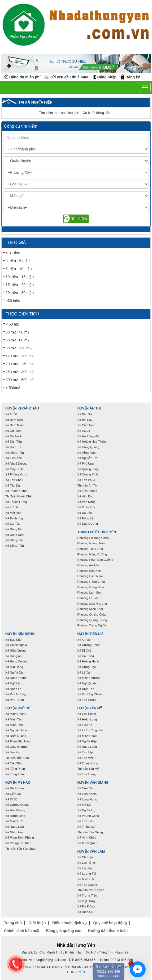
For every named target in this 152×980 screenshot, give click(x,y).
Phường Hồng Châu (91, 582)
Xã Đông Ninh (15, 535)
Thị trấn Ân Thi (87, 485)
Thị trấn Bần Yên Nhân (21, 849)
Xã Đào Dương (88, 524)
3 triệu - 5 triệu (18, 261)
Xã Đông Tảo (14, 540)
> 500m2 (13, 388)
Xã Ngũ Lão (13, 683)
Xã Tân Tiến (86, 821)
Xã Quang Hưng (16, 747)
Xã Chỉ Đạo (85, 857)
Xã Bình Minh (14, 425)
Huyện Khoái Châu (22, 408)
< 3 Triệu (13, 253)
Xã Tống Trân (15, 774)
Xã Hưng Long (15, 816)
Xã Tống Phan (15, 769)
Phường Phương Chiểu (93, 538)
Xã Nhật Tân (86, 689)
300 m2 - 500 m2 (20, 380)
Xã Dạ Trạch (14, 436)
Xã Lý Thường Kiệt (90, 730)
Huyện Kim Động (20, 634)
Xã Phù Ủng (86, 464)
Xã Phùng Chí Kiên (18, 843)
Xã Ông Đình (14, 469)
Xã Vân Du (85, 496)
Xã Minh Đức (14, 821)
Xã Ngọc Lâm (15, 827)
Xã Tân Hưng (87, 700)
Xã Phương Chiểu (90, 694)
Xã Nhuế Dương (16, 464)
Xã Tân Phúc (86, 480)
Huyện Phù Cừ (18, 708)
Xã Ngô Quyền (87, 683)
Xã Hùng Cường (16, 661)
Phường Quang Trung (92, 620)
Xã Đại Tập (13, 524)
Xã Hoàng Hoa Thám (92, 442)
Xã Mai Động (14, 667)
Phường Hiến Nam (90, 576)
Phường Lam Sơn (90, 593)
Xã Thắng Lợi (86, 827)
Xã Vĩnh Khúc (87, 838)
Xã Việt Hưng (87, 901)
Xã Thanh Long (88, 763)
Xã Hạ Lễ (84, 431)
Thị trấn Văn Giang (90, 832)
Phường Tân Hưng (90, 549)
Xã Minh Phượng (89, 678)
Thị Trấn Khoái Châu (19, 496)
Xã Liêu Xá (85, 725)
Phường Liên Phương (92, 604)
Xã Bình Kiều (14, 420)
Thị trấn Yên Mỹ (88, 769)
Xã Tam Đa (13, 752)
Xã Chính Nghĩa (16, 645)
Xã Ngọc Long (87, 747)
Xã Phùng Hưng (16, 474)
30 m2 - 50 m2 (18, 332)
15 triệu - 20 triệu (20, 285)
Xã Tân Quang (87, 885)
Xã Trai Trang (87, 774)
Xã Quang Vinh (88, 474)
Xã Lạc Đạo (85, 868)
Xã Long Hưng (87, 799)
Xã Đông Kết (14, 529)
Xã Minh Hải (86, 879)
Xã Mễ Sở (84, 805)
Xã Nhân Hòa (14, 832)
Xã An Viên (85, 640)
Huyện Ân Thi (89, 408)
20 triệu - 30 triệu (20, 293)
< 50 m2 (12, 324)
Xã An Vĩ (11, 414)
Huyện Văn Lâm (91, 852)
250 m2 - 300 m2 (20, 372)
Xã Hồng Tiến (15, 453)
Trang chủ (13, 923)
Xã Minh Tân (14, 719)
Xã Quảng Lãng (88, 469)
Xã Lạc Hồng (86, 863)
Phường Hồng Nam (91, 587)
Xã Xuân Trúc (87, 507)
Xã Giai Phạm (87, 714)
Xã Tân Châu (14, 480)
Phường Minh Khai (90, 609)
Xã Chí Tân (13, 431)
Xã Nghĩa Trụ (86, 810)
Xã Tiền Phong (87, 491)
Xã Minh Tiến (14, 725)
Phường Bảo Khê (89, 571)
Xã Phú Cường (16, 694)
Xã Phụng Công (88, 816)
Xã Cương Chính (89, 645)
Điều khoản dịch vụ (69, 923)
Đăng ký (133, 77)
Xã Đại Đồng (86, 906)
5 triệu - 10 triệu (19, 269)
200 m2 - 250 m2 (20, 364)
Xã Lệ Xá (84, 672)
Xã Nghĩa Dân (15, 672)
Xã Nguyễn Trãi (88, 458)
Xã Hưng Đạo (87, 667)
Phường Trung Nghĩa (92, 625)
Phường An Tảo (88, 565)
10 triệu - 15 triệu (20, 277)
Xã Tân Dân (13, 485)
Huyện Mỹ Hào (18, 783)
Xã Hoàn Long (87, 719)
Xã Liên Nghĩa (87, 794)
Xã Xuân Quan (87, 843)
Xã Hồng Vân (87, 453)
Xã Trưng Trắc (87, 896)
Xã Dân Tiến (14, 442)
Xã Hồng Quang (88, 447)
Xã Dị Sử (12, 799)
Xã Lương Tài (87, 874)
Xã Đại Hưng (14, 518)
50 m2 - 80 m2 (18, 340)
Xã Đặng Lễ (85, 518)
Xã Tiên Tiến (14, 763)
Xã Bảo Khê (13, 640)
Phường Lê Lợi (88, 598)
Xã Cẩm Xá (13, 794)
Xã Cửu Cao (86, 788)
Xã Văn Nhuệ (86, 502)
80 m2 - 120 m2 (19, 348)
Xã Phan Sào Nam (18, 741)
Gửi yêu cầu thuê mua (69, 77)
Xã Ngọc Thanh (16, 678)
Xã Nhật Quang (16, 736)
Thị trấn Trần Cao (17, 758)
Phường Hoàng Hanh (92, 543)
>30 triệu (13, 301)
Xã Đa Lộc (85, 513)
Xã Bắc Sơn (86, 414)
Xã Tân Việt (85, 758)
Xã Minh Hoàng (16, 714)
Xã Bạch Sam (15, 788)
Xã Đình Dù (85, 912)
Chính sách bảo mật (22, 931)
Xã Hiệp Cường (16, 651)
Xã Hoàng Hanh (88, 661)
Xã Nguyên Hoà (16, 730)
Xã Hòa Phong (15, 810)
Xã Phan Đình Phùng (20, 838)
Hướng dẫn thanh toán (108, 931)
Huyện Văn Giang (93, 783)
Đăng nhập (107, 77)
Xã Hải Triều (86, 656)
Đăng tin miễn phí (25, 77)
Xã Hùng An (13, 656)
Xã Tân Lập (85, 752)
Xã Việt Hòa (13, 513)
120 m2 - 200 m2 (20, 356)
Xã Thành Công (16, 491)
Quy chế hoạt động (110, 923)
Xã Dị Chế (84, 651)
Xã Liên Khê (14, 458)
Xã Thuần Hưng (16, 502)
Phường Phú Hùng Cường (95, 560)
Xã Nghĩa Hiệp (87, 741)
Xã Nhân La (13, 689)
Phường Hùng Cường (92, 554)
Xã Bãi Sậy (85, 420)
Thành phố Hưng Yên (97, 532)
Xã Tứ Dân (13, 507)
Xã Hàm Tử (13, 447)
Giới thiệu (37, 923)
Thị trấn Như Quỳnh (91, 890)
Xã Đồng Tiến (15, 546)
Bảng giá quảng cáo (64, 931)
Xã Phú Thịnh (15, 700)
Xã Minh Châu (87, 736)
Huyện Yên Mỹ (90, 708)
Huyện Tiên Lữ (90, 634)
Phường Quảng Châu (92, 614)
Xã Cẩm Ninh (86, 425)
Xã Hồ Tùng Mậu (89, 436)
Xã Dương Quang (17, 805)
